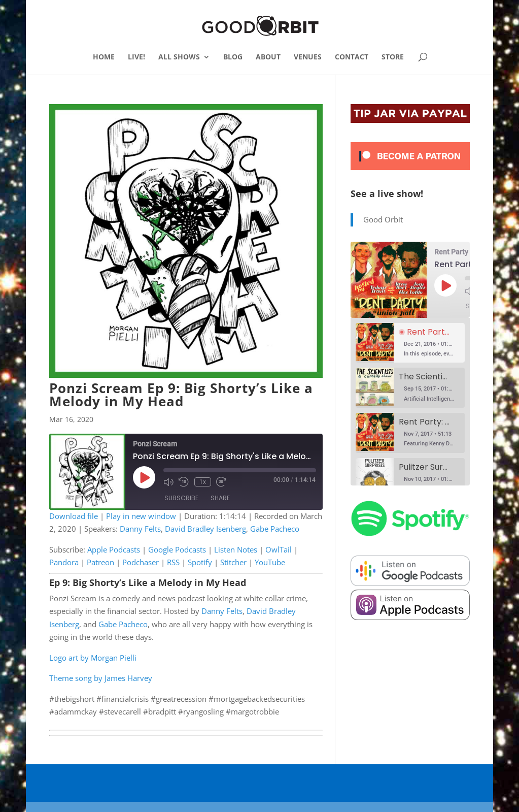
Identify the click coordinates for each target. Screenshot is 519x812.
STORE (393, 57)
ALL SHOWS (179, 57)
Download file (74, 516)
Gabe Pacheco (275, 529)
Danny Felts (140, 529)
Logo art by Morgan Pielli (93, 658)
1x (202, 482)
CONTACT (352, 57)
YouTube (270, 562)
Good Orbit (383, 219)
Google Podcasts (177, 549)
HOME (104, 57)
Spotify (200, 562)
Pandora (64, 562)
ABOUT (268, 57)
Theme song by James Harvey (101, 678)
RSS (173, 562)
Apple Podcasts (114, 549)
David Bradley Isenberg (205, 529)
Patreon (100, 562)
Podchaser (141, 562)
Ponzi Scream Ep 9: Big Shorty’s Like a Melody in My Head (181, 395)
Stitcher (233, 562)
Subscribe (181, 498)
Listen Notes (236, 549)
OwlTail (279, 549)
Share (220, 498)
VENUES (308, 57)
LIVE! (136, 57)
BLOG (233, 57)
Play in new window (141, 516)
